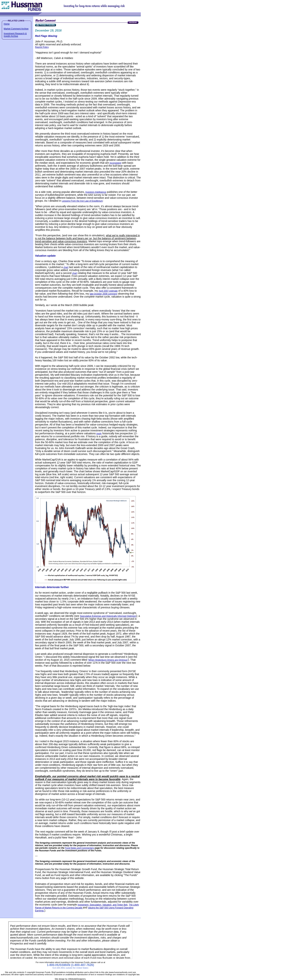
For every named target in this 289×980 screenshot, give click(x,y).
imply (99, 434)
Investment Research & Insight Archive (15, 35)
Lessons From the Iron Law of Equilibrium (82, 201)
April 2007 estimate (108, 291)
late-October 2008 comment (103, 294)
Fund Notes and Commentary (80, 848)
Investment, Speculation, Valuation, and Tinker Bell (102, 905)
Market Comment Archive (16, 29)
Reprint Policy (42, 47)
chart (66, 267)
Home (7, 24)
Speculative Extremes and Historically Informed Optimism (108, 616)
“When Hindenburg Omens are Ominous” (108, 660)
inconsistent (115, 163)
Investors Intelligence (96, 192)
